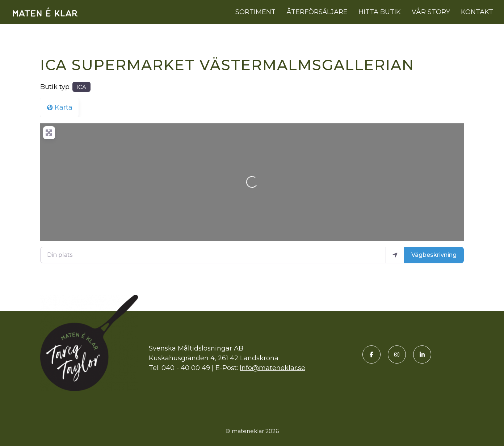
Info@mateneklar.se (272, 368)
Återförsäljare (317, 12)
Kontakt (477, 12)
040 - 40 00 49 (186, 368)
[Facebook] (371, 354)
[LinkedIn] (422, 354)
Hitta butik (380, 12)
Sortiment (255, 12)
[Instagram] (397, 354)
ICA (81, 87)
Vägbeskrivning (434, 255)
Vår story (431, 12)
